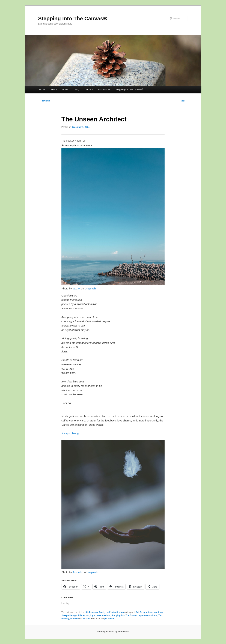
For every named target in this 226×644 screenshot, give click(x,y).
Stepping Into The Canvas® (73, 18)
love (99, 615)
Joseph (86, 619)
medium (106, 615)
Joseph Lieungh (71, 433)
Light (93, 615)
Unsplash (90, 288)
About (54, 89)
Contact (89, 89)
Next (184, 101)
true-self (75, 619)
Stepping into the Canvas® (129, 89)
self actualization (115, 612)
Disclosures (104, 89)
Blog (77, 89)
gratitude (148, 612)
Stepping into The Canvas (124, 615)
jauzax (76, 288)
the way (65, 619)
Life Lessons (91, 612)
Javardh (77, 572)
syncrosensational (148, 615)
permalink (109, 619)
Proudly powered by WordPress (113, 632)
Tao (160, 615)
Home (42, 89)
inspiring (158, 612)
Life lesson (84, 615)
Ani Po (66, 89)
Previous (44, 101)
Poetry (102, 612)
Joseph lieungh (69, 615)
